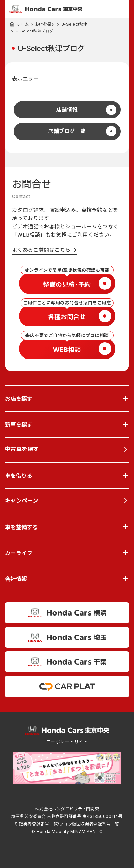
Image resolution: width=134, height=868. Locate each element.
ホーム (23, 24)
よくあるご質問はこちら (41, 250)
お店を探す (45, 24)
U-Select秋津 (74, 24)
